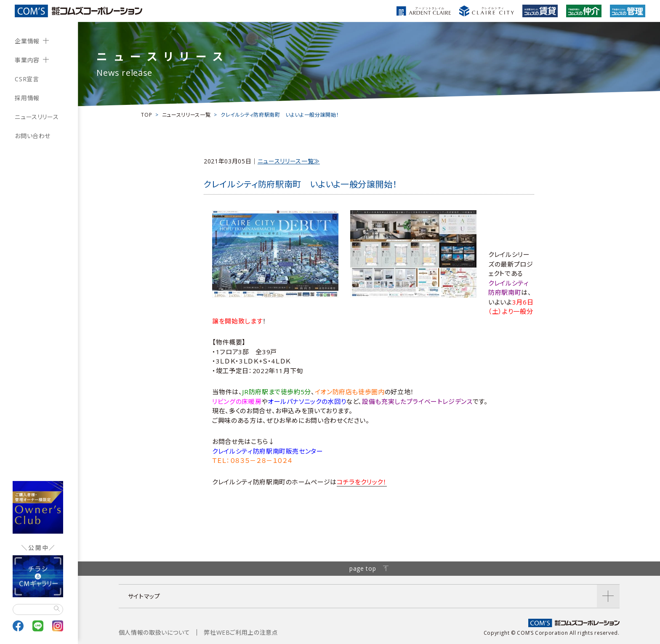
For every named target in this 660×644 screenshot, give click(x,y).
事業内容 (27, 60)
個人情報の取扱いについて (154, 632)
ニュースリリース (37, 117)
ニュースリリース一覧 (186, 115)
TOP (146, 115)
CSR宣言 (27, 79)
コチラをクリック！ (362, 482)
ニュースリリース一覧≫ (289, 161)
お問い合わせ (33, 136)
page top (369, 568)
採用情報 (27, 98)
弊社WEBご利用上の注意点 (241, 632)
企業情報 (27, 41)
